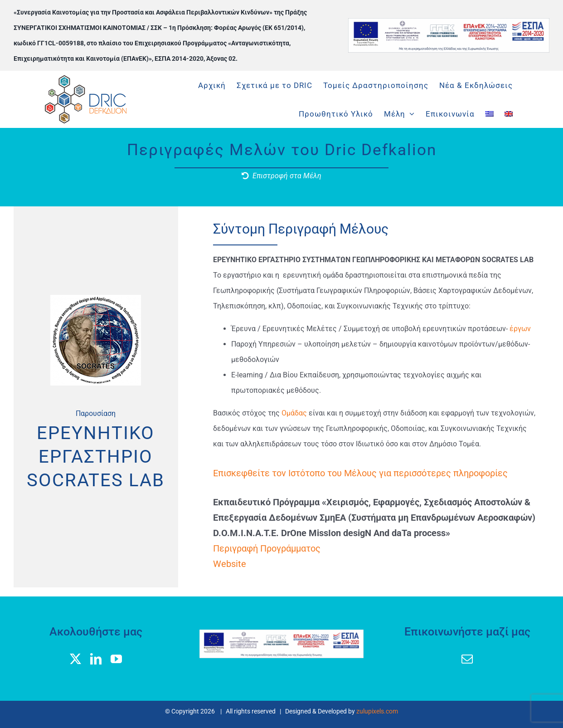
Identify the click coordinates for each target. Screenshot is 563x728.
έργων (520, 329)
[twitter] (75, 659)
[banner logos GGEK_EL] (449, 22)
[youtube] (116, 659)
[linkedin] (96, 659)
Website (230, 564)
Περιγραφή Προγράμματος (267, 548)
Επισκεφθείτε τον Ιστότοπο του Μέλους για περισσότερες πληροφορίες (360, 473)
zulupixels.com (377, 711)
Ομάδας (295, 413)
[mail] (467, 659)
